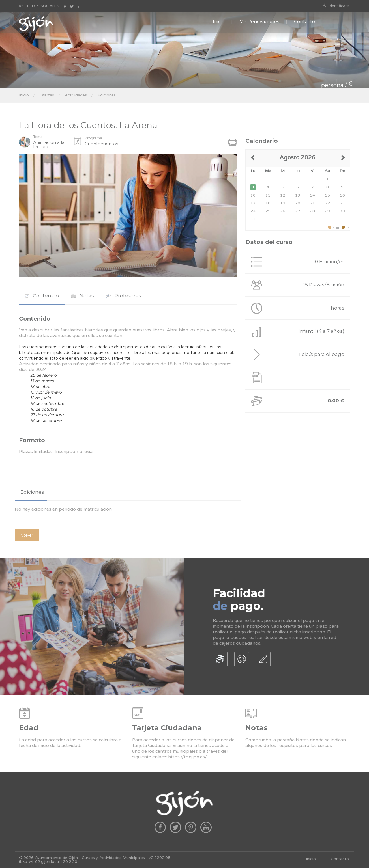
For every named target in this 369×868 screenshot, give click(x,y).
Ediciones (107, 95)
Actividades (76, 95)
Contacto (304, 22)
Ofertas (47, 95)
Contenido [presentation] (42, 296)
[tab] (42, 296)
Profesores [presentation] (124, 296)
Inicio (219, 22)
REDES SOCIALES (43, 6)
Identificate (339, 6)
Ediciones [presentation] (32, 492)
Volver (27, 535)
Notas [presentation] (83, 296)
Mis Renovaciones (259, 22)
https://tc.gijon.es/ (187, 757)
